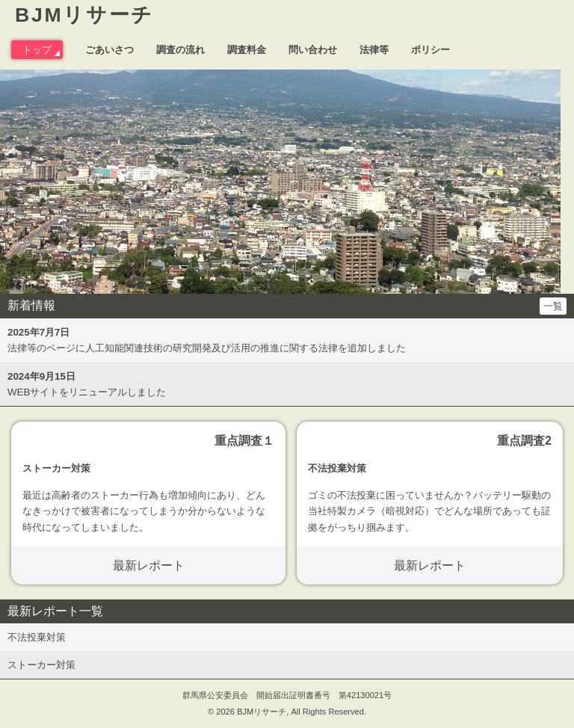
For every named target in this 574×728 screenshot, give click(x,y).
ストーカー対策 (41, 665)
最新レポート (149, 565)
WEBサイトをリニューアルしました (87, 384)
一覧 (553, 306)
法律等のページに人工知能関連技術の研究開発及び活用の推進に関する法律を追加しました (207, 340)
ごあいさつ (109, 50)
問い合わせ (313, 50)
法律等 (374, 50)
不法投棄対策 (37, 637)
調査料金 (247, 50)
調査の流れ (180, 50)
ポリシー (430, 50)
